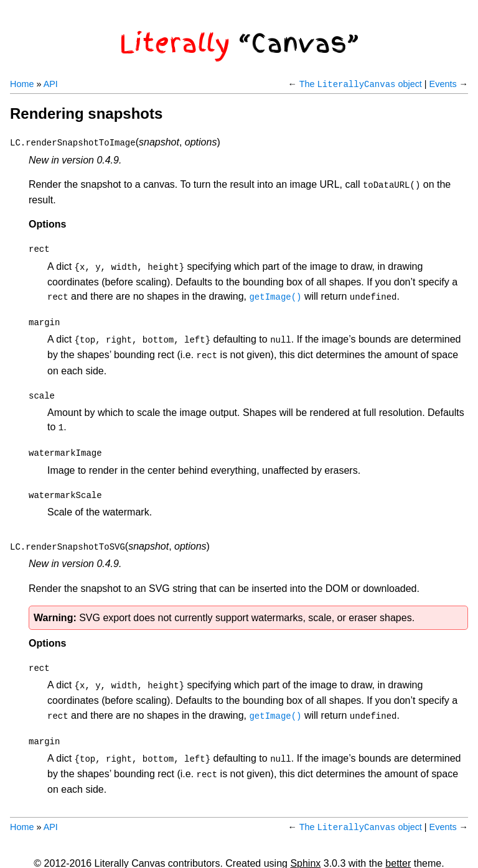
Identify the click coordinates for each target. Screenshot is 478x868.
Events (443, 84)
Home (22, 84)
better (398, 841)
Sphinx (305, 841)
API (51, 84)
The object (361, 84)
